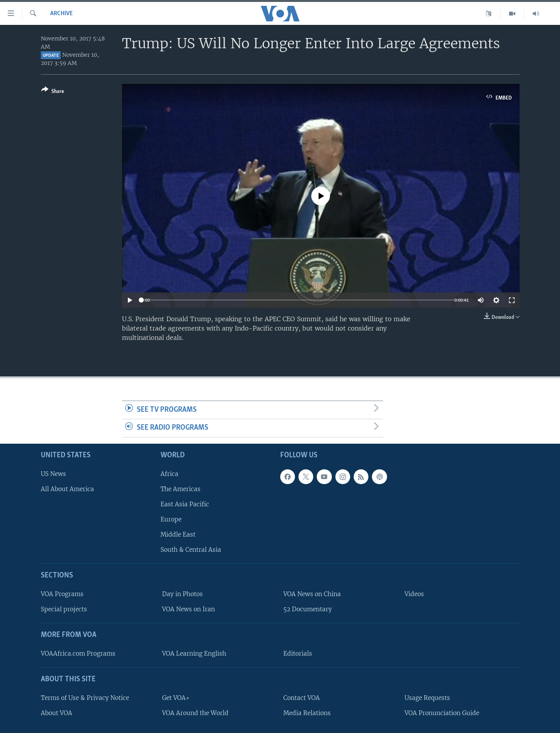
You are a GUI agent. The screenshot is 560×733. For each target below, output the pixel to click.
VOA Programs (62, 594)
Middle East (178, 534)
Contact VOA (302, 698)
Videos (414, 594)
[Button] (53, 92)
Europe (171, 519)
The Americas (181, 489)
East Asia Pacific (185, 504)
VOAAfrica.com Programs (78, 653)
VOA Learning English (194, 653)
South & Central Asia (191, 550)
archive (61, 14)
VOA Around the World (195, 713)
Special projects (64, 609)
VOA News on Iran (188, 609)
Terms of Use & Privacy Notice (85, 698)
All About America (67, 489)
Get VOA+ (176, 698)
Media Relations (307, 713)
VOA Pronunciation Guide (442, 713)
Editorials (298, 653)
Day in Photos (182, 594)
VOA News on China (312, 594)
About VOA (57, 713)
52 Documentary (308, 609)
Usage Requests (427, 698)
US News (53, 474)
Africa (169, 474)
